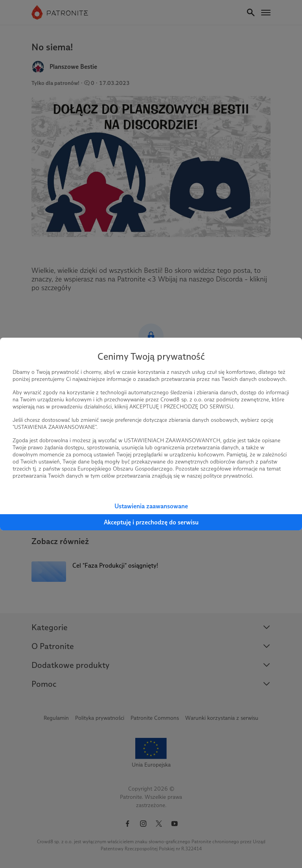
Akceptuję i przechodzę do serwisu (151, 522)
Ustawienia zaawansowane (151, 506)
